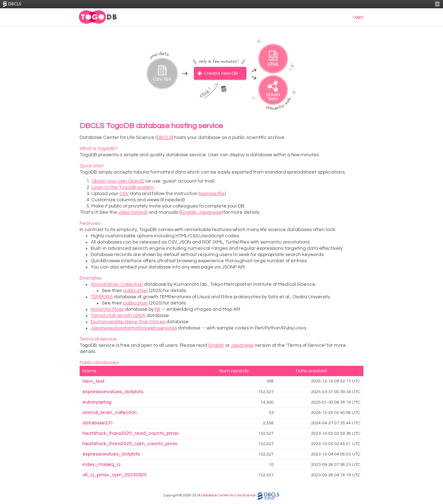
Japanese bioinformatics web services (134, 328)
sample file (212, 194)
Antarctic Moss (107, 309)
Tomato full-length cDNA (118, 316)
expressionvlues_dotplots (111, 454)
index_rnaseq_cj (101, 465)
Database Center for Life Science (228, 495)
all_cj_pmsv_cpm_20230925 (115, 475)
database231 (98, 423)
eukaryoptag (97, 402)
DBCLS (164, 138)
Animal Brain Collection (117, 284)
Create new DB (221, 73)
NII (157, 309)
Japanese (210, 212)
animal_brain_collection (110, 413)
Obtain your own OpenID (118, 181)
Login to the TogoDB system (123, 187)
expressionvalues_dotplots (113, 392)
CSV (124, 194)
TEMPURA (102, 297)
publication (135, 291)
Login (358, 17)
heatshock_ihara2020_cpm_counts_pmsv (130, 444)
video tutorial (133, 212)
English (189, 212)
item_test (93, 381)
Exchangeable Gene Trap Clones (128, 322)
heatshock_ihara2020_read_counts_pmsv (130, 433)
